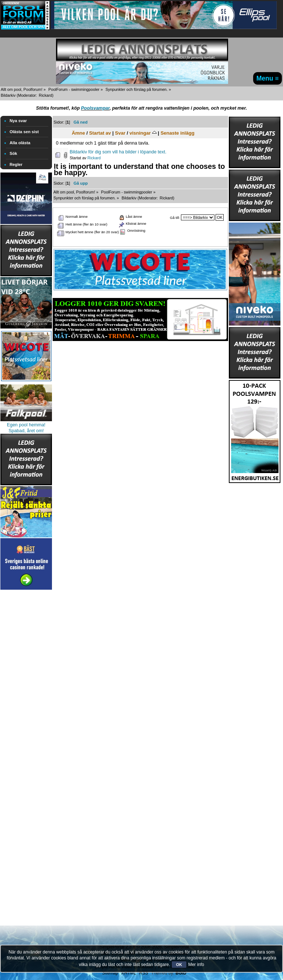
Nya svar (18, 121)
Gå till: (175, 218)
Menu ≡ (268, 78)
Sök (13, 153)
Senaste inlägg (178, 133)
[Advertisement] (26, 702)
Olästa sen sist (24, 132)
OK (179, 965)
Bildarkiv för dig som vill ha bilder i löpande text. (118, 152)
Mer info (196, 965)
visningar (143, 133)
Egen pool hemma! (26, 425)
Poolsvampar (95, 108)
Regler (16, 164)
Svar (120, 133)
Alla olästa (20, 143)
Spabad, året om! (26, 431)
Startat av (100, 133)
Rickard (45, 95)
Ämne (78, 133)
